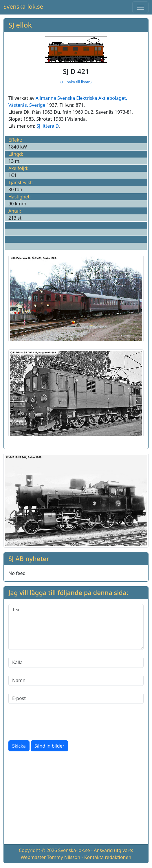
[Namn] (76, 680)
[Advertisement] (76, 799)
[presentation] (52, 722)
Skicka (19, 746)
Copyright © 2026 (38, 850)
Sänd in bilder (49, 746)
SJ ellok (20, 25)
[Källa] (76, 662)
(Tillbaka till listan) (76, 82)
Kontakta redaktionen (108, 857)
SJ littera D (48, 126)
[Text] (76, 627)
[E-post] (76, 698)
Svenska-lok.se (23, 7)
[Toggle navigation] (140, 7)
